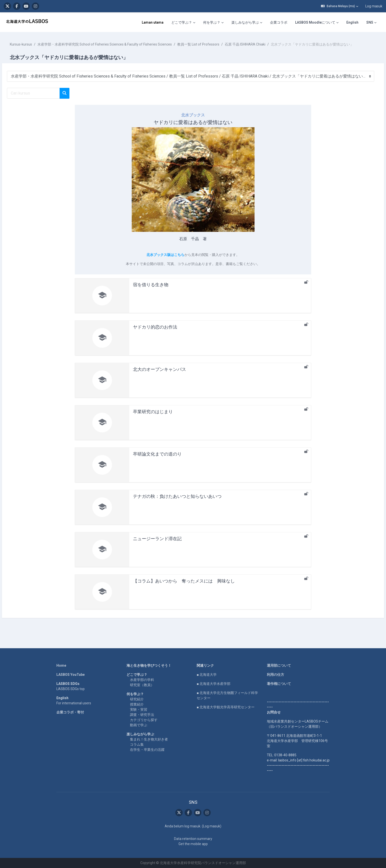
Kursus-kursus (33, 44)
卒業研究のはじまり (153, 417)
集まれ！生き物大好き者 (149, 739)
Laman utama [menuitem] (153, 22)
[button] (340, 6)
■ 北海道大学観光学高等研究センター (226, 707)
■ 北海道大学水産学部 (214, 684)
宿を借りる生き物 (151, 290)
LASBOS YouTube (71, 675)
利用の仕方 (275, 675)
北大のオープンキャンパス (160, 374)
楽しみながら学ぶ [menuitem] (245, 22)
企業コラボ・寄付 (70, 712)
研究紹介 (137, 699)
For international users (74, 703)
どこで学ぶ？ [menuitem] (182, 22)
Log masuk (374, 6)
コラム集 (137, 744)
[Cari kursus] (45, 98)
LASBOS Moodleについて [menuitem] (315, 22)
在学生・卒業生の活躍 (147, 750)
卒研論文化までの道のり (157, 459)
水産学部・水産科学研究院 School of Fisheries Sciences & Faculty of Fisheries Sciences (116, 44)
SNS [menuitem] (370, 22)
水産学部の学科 (142, 680)
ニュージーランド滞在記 (157, 544)
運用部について (279, 665)
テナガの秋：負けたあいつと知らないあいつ (177, 501)
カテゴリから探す (144, 720)
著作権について (279, 684)
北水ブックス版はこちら (165, 260)
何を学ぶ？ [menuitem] (212, 22)
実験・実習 (139, 710)
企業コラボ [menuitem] (279, 22)
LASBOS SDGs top (71, 689)
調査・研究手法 (142, 715)
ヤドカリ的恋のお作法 (155, 332)
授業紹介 (137, 704)
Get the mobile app (193, 844)
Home (61, 665)
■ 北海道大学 (207, 675)
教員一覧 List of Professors (210, 44)
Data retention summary (193, 839)
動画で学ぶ (139, 725)
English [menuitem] (352, 22)
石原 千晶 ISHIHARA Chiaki (257, 44)
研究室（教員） (142, 685)
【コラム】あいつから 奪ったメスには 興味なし (184, 586)
